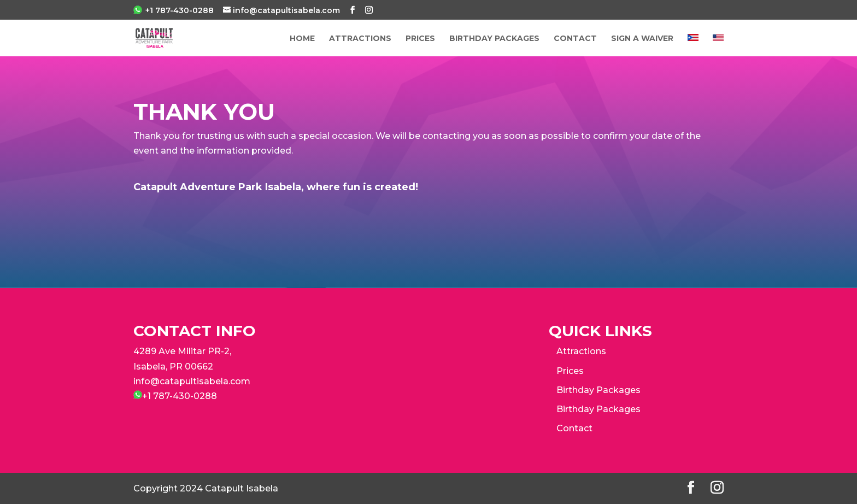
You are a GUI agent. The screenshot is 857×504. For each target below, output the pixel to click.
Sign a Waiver (642, 39)
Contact (575, 39)
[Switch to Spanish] (693, 45)
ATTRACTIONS (360, 39)
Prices (570, 371)
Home (302, 39)
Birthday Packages (494, 39)
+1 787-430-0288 (180, 10)
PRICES (420, 39)
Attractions (581, 351)
